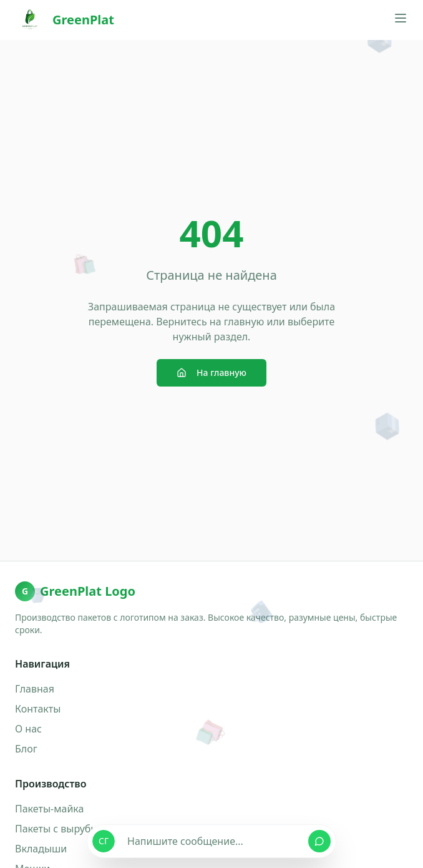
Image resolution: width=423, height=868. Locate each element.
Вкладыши (41, 849)
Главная (35, 689)
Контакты (38, 709)
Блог (26, 749)
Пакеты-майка (49, 809)
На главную (211, 372)
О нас (28, 729)
